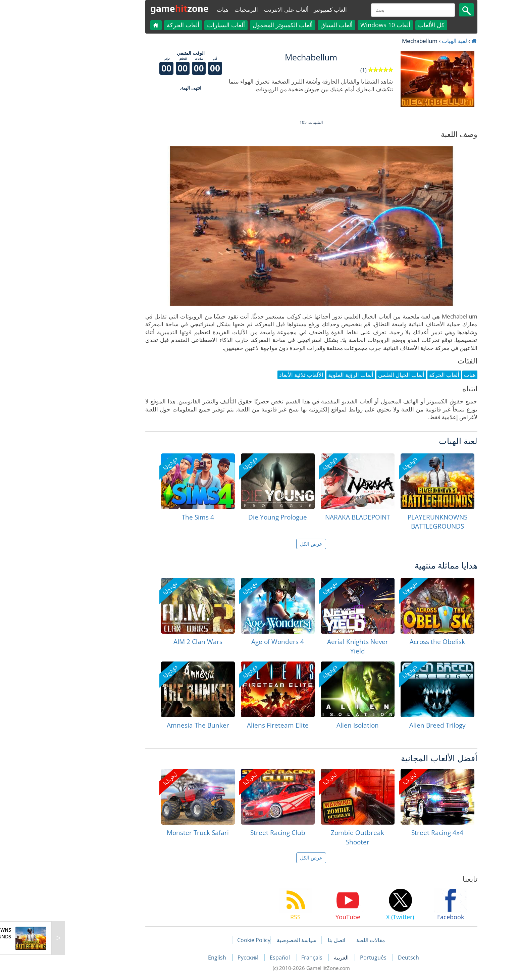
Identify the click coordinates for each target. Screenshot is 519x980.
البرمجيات (195, 10)
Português (322, 958)
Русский (197, 958)
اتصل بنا (285, 940)
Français (261, 958)
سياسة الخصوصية (245, 940)
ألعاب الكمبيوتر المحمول (231, 25)
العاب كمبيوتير (279, 10)
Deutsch (357, 958)
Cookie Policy (202, 940)
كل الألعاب (380, 25)
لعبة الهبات (403, 41)
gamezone (128, 8)
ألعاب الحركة (131, 25)
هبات (171, 10)
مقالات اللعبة (319, 940)
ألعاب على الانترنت (235, 10)
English (166, 958)
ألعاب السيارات (174, 25)
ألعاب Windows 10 (334, 25)
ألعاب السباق (285, 25)
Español (229, 958)
